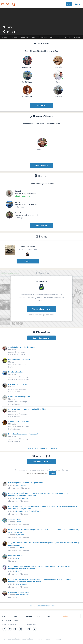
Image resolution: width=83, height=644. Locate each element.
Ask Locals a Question (42, 462)
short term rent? (15, 519)
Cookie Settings (10, 620)
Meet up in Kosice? (16, 556)
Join (69, 4)
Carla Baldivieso (21, 584)
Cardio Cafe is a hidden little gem (21, 347)
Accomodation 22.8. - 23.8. (19, 592)
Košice (11, 367)
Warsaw (77, 37)
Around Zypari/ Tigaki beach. (20, 421)
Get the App (41, 225)
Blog (39, 616)
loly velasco (20, 535)
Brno (52, 37)
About (5, 616)
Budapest (25, 37)
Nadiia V (19, 571)
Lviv (34, 37)
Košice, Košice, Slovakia (17, 354)
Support (28, 616)
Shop (48, 616)
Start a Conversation (42, 338)
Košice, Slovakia (14, 392)
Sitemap (58, 639)
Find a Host (42, 105)
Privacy (49, 639)
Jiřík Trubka (20, 548)
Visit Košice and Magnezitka (19, 397)
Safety (16, 616)
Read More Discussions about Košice (42, 448)
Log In (78, 4)
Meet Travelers (42, 165)
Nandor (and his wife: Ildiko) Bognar (28, 511)
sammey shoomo (22, 498)
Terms (39, 639)
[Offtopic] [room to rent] (18, 384)
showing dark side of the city (20, 359)
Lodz (59, 37)
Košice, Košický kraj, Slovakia (19, 379)
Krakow (15, 37)
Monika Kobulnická (22, 595)
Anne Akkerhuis (21, 485)
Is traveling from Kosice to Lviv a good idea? (25, 483)
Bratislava (43, 37)
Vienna (68, 37)
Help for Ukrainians (16, 372)
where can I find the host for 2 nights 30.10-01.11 (27, 409)
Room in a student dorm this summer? (23, 434)
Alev (17, 558)
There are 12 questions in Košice (42, 606)
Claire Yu (19, 522)
